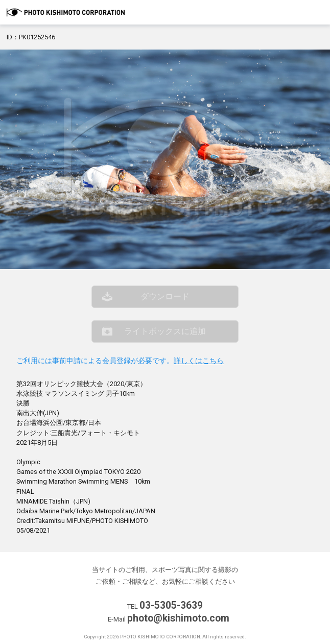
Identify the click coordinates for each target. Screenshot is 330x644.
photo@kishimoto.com (178, 618)
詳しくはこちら (199, 361)
